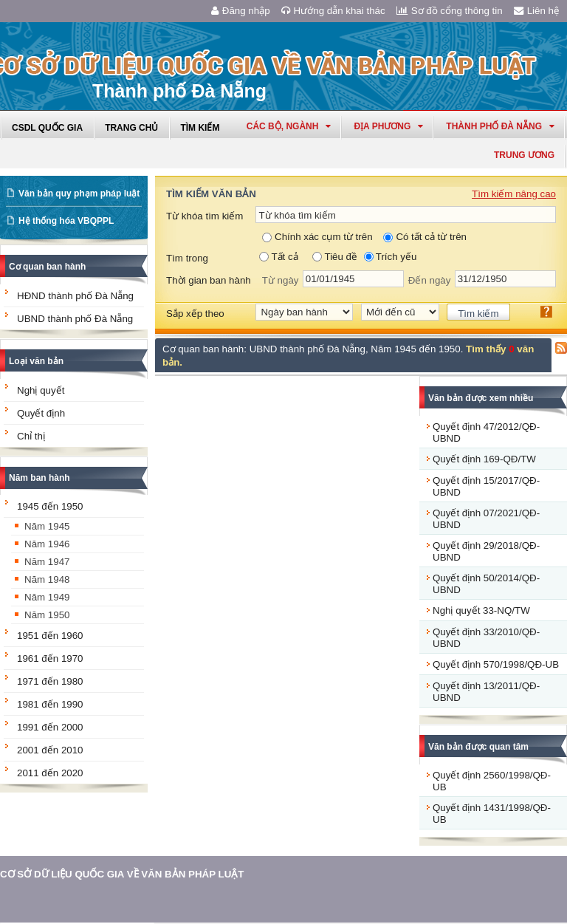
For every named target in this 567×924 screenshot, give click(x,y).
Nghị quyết (41, 390)
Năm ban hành (39, 478)
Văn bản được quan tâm (478, 747)
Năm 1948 (47, 579)
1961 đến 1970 (50, 658)
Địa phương (388, 126)
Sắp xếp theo (195, 314)
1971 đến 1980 (50, 681)
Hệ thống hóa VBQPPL (66, 221)
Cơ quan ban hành (47, 267)
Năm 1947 (47, 562)
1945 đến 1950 (50, 506)
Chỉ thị (31, 436)
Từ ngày (281, 280)
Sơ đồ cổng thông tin (450, 11)
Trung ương (524, 155)
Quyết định (41, 413)
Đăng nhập (241, 11)
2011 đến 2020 (50, 773)
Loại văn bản (36, 361)
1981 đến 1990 (50, 704)
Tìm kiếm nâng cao (514, 194)
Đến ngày (430, 280)
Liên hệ (537, 11)
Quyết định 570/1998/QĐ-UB (496, 664)
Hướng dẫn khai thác (333, 11)
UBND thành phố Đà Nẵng (75, 319)
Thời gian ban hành (209, 280)
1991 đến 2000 (50, 727)
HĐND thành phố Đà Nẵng (75, 296)
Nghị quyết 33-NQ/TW (481, 610)
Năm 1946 (47, 544)
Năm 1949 (47, 597)
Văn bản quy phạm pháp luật (79, 194)
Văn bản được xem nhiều (481, 398)
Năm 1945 (47, 526)
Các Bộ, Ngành (289, 126)
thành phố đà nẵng (500, 126)
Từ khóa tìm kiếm (205, 216)
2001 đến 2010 (50, 750)
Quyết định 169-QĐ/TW (484, 459)
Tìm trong (187, 258)
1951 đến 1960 (50, 636)
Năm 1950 (47, 615)
